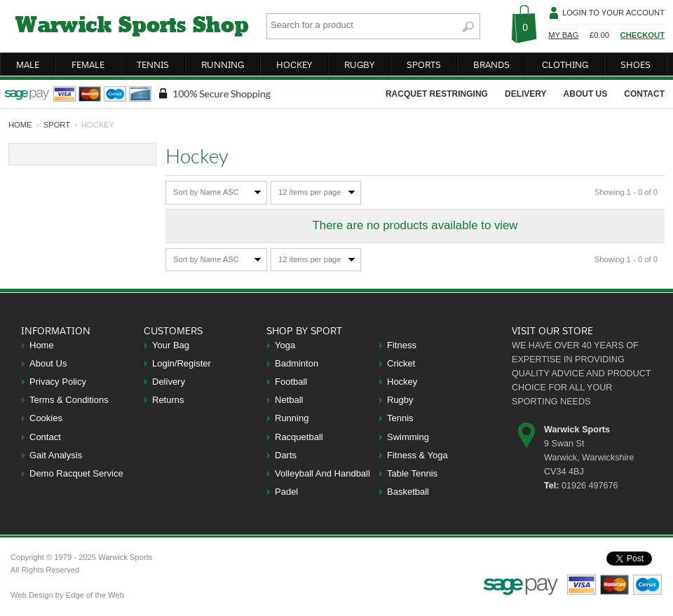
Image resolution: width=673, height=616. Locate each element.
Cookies (46, 418)
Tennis (400, 418)
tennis (153, 64)
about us (586, 94)
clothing (565, 64)
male (28, 64)
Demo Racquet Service (76, 473)
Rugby (400, 400)
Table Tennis (412, 473)
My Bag (563, 35)
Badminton (297, 363)
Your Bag (171, 345)
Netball (289, 400)
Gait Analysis (56, 455)
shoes (635, 64)
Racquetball (299, 437)
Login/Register (182, 363)
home (20, 125)
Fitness (402, 345)
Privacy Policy (58, 382)
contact (644, 94)
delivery (526, 94)
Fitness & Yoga (417, 455)
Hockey (402, 382)
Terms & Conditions (69, 400)
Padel (286, 492)
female (88, 64)
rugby (359, 64)
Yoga (285, 345)
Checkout (643, 35)
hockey (294, 64)
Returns (168, 400)
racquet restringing (437, 94)
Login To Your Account (613, 13)
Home (42, 345)
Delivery (169, 382)
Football (291, 382)
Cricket (401, 363)
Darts (286, 455)
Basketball (408, 492)
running (223, 64)
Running (292, 418)
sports (424, 64)
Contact (45, 437)
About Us (48, 363)
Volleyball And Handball (322, 473)
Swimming (408, 437)
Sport (57, 125)
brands (491, 64)
